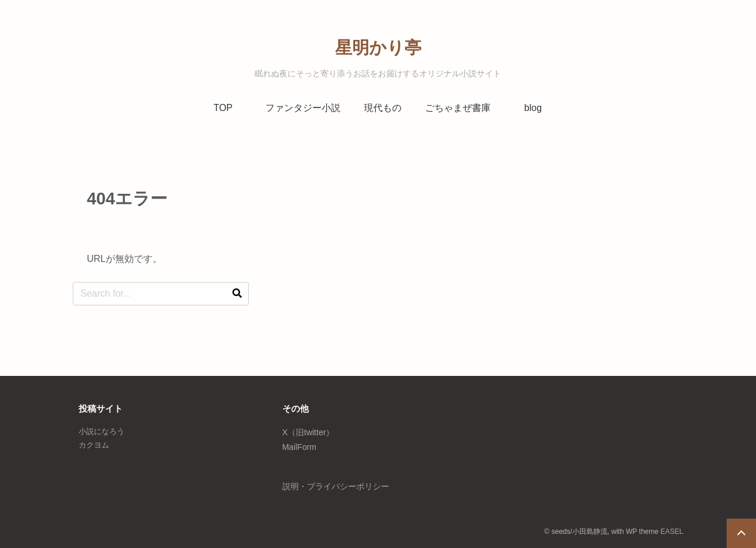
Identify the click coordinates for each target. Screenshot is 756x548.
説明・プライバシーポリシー (336, 486)
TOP (223, 108)
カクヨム (94, 445)
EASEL (672, 532)
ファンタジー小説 (303, 108)
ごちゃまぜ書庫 (458, 108)
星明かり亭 (378, 48)
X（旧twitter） (308, 432)
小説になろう (102, 431)
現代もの (383, 108)
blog (533, 108)
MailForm (299, 447)
